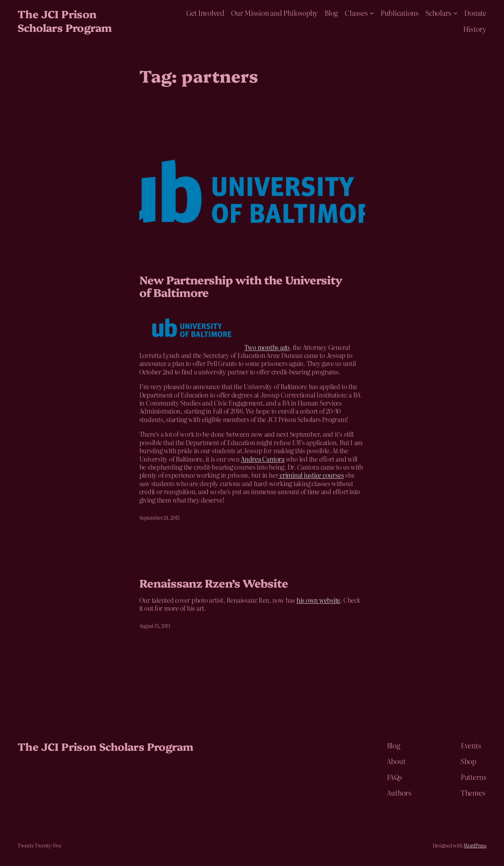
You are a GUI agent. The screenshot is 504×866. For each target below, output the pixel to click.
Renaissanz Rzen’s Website (214, 583)
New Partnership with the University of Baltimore (241, 286)
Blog (331, 13)
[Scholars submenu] (455, 13)
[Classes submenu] (372, 13)
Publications (400, 13)
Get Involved (205, 13)
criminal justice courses (311, 475)
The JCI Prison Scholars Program (64, 20)
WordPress (475, 845)
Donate (475, 13)
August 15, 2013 (155, 626)
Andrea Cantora (263, 459)
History (475, 29)
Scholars (438, 13)
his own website (318, 600)
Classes (356, 13)
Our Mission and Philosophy (274, 13)
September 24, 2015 (160, 518)
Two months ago (267, 347)
